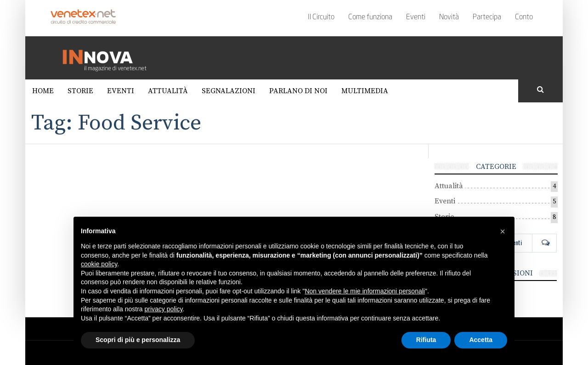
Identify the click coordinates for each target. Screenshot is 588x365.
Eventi (416, 17)
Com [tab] (544, 242)
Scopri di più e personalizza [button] (138, 340)
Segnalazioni (229, 91)
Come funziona (370, 17)
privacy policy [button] (164, 309)
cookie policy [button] (99, 264)
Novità (449, 17)
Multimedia (365, 91)
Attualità (168, 91)
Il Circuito (321, 17)
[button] (503, 231)
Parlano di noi (298, 91)
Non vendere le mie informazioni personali (365, 291)
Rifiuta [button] (426, 340)
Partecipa (487, 17)
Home (43, 91)
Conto (524, 17)
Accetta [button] (481, 340)
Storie (80, 91)
